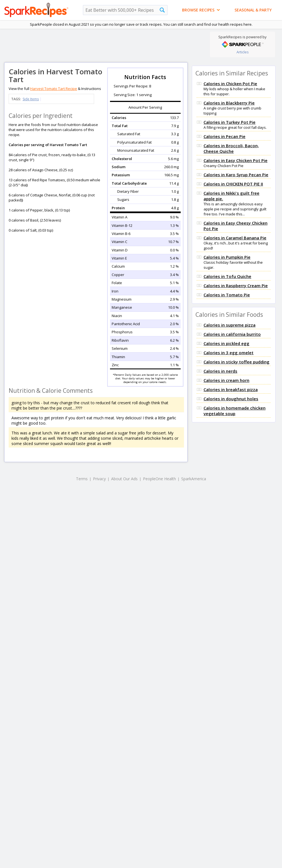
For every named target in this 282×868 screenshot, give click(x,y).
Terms (82, 479)
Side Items (31, 99)
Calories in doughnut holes (231, 399)
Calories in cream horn (226, 380)
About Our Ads (124, 479)
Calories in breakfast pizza (231, 389)
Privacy (99, 479)
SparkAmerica (194, 479)
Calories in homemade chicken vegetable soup (235, 411)
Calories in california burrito (232, 334)
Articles (243, 52)
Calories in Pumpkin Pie (227, 257)
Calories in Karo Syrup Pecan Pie (236, 175)
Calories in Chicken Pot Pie (230, 84)
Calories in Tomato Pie (227, 295)
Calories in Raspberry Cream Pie (236, 286)
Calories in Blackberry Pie (229, 103)
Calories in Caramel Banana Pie (235, 238)
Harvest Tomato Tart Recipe (54, 89)
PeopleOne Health (159, 479)
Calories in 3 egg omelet (229, 353)
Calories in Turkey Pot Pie (230, 122)
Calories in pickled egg (226, 343)
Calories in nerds (220, 371)
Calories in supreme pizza (230, 325)
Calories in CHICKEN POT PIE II (233, 184)
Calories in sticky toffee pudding (236, 362)
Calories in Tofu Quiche (227, 276)
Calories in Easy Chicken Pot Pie (236, 160)
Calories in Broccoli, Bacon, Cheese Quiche (231, 148)
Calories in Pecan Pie (224, 136)
